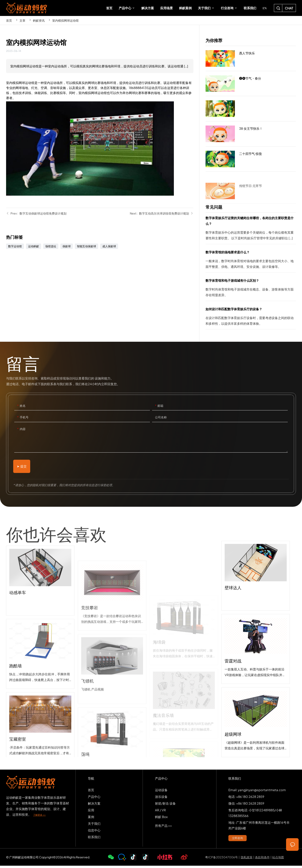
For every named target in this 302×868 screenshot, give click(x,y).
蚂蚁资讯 (39, 20)
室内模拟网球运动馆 (65, 20)
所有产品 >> (163, 828)
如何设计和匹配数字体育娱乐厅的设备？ (251, 318)
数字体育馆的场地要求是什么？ (251, 261)
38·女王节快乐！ (251, 135)
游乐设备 (161, 799)
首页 (9, 20)
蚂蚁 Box (161, 819)
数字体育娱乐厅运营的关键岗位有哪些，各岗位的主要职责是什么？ (251, 229)
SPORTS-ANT (27, 8)
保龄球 (67, 246)
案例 (91, 819)
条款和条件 (262, 859)
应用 (91, 812)
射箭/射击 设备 (165, 805)
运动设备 (161, 792)
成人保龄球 (109, 246)
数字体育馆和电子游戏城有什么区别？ (251, 289)
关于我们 (94, 825)
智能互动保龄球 (87, 246)
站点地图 (278, 859)
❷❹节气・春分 (251, 85)
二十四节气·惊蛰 (251, 159)
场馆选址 (51, 246)
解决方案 (94, 805)
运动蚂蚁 (34, 246)
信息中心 (94, 832)
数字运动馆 (15, 246)
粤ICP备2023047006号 (221, 859)
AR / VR (160, 812)
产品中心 (94, 799)
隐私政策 (247, 859)
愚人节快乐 (251, 59)
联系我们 (94, 839)
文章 (22, 20)
